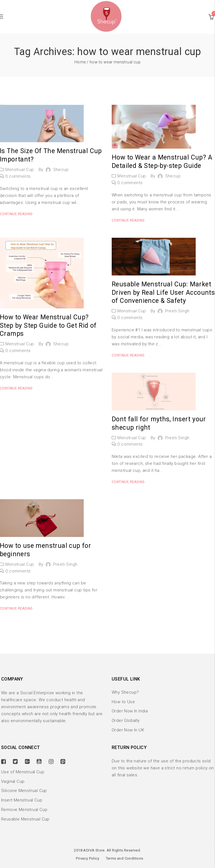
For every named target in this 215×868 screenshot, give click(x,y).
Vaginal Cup (13, 781)
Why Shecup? (125, 692)
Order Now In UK (128, 730)
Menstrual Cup (20, 170)
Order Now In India (130, 711)
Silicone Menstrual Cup (24, 791)
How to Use (123, 702)
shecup (61, 170)
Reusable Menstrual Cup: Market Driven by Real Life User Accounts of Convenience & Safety (163, 293)
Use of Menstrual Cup (23, 772)
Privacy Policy (87, 858)
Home (80, 62)
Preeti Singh (177, 311)
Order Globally (126, 720)
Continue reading (128, 220)
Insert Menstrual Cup (22, 800)
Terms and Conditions (125, 858)
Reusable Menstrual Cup (25, 819)
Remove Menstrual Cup (24, 810)
